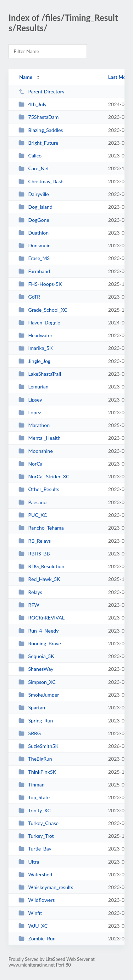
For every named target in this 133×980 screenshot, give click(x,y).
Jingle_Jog (34, 361)
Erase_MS (34, 258)
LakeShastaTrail (40, 374)
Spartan (32, 707)
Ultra (29, 862)
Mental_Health (40, 438)
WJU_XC (33, 926)
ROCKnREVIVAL (41, 618)
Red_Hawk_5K (39, 579)
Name (26, 77)
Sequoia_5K (36, 656)
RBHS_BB (34, 554)
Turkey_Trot (36, 836)
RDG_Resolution (41, 566)
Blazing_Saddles (41, 130)
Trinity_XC (35, 810)
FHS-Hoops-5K (40, 284)
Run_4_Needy (38, 631)
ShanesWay (36, 669)
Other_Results (39, 489)
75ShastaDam (38, 117)
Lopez (30, 412)
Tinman (31, 785)
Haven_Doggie (39, 322)
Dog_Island (35, 207)
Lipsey (30, 400)
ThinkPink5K (37, 772)
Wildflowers (37, 900)
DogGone (34, 220)
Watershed (35, 874)
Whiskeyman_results (46, 887)
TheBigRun (35, 759)
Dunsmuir (34, 245)
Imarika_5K (35, 348)
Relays (30, 592)
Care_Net (34, 168)
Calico (30, 155)
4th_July (32, 104)
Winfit (30, 913)
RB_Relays (35, 541)
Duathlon (34, 233)
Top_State (34, 797)
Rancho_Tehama (41, 528)
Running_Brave (40, 643)
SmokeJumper (39, 695)
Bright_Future (38, 143)
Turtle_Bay (35, 849)
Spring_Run (36, 720)
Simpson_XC (37, 682)
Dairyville (34, 194)
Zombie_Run (37, 938)
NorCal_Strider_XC (44, 476)
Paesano (32, 502)
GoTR (29, 297)
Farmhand (34, 271)
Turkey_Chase (38, 823)
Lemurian (33, 387)
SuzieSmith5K (38, 746)
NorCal (31, 464)
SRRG (30, 733)
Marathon (34, 425)
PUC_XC (33, 515)
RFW (29, 605)
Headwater (35, 335)
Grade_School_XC (43, 310)
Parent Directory (41, 91)
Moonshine (36, 451)
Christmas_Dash (41, 181)
